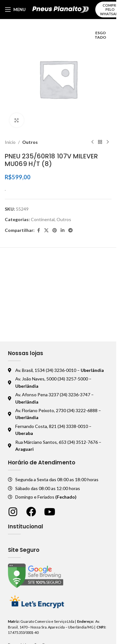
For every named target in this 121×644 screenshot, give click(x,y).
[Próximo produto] (108, 142)
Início (10, 142)
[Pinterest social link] (55, 230)
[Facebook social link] (38, 230)
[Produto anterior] (92, 142)
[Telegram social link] (71, 230)
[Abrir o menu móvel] (15, 10)
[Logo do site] (60, 9)
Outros (30, 142)
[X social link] (46, 230)
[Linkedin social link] (63, 230)
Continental (43, 219)
